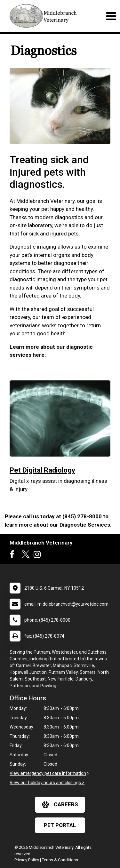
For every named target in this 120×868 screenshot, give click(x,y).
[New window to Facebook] (14, 556)
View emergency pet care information (48, 773)
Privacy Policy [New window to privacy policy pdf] (27, 860)
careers (60, 805)
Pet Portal (60, 825)
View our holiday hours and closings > (47, 783)
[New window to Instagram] (39, 556)
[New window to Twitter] (26, 556)
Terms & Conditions (60, 860)
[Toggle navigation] (111, 16)
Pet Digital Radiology (42, 470)
